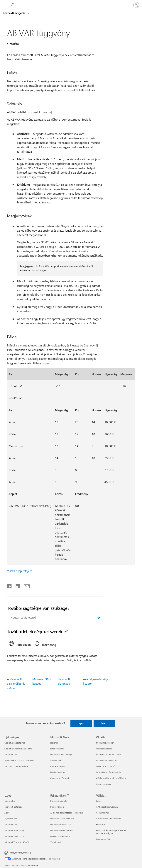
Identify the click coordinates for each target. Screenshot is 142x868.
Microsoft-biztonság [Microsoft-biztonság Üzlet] (13, 807)
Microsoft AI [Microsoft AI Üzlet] (10, 801)
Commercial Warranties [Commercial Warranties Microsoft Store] (61, 778)
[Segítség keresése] (13, 5)
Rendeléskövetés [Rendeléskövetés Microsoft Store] (58, 766)
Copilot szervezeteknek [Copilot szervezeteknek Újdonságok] (15, 743)
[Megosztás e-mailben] (25, 585)
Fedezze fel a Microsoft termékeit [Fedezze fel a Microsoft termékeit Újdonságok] (19, 760)
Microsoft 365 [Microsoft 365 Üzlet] (11, 824)
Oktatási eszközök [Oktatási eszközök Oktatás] (104, 749)
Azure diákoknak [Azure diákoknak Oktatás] (103, 784)
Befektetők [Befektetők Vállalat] (101, 824)
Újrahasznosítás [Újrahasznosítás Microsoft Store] (58, 772)
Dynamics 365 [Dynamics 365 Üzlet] (11, 819)
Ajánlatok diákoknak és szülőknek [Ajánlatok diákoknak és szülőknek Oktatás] (111, 778)
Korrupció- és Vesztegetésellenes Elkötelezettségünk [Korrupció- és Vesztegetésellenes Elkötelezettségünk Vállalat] (111, 832)
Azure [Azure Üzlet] (7, 813)
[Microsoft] (71, 3)
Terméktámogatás (14, 13)
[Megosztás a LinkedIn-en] (16, 585)
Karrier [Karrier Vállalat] (99, 801)
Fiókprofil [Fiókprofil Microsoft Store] (54, 743)
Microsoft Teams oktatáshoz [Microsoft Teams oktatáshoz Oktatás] (109, 755)
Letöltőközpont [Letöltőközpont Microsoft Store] (57, 749)
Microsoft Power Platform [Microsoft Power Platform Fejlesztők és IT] (62, 830)
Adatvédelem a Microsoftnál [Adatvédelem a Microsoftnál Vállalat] (109, 819)
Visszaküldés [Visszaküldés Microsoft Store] (56, 760)
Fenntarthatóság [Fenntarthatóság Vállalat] (104, 839)
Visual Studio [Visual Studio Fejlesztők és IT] (56, 842)
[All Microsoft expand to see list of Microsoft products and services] (5, 5)
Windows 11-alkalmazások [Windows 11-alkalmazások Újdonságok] (16, 766)
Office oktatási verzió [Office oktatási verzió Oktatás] (106, 766)
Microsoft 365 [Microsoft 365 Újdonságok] (11, 755)
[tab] (21, 644)
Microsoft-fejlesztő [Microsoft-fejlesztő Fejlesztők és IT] (59, 801)
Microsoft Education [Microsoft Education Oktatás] (105, 743)
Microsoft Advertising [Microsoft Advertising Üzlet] (14, 830)
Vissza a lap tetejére (20, 571)
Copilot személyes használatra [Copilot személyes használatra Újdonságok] (18, 749)
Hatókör (14, 44)
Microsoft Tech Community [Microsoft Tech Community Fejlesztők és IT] (62, 819)
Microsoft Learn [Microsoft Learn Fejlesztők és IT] (57, 807)
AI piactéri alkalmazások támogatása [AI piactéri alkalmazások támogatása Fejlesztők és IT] (67, 813)
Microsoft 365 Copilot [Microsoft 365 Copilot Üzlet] (14, 836)
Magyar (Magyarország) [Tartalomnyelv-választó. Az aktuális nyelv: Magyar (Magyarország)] (21, 853)
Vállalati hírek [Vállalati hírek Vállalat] (102, 813)
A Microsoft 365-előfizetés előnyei (16, 683)
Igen (81, 723)
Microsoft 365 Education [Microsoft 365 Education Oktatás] (107, 760)
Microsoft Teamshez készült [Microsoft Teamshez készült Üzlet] (17, 842)
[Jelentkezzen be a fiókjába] (136, 5)
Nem (104, 723)
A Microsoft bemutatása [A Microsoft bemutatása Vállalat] (107, 807)
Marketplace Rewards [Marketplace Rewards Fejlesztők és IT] (60, 836)
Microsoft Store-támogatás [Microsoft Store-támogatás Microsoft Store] (62, 755)
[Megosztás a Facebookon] (10, 585)
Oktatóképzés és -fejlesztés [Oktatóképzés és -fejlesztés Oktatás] (108, 772)
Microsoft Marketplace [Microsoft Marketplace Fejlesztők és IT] (60, 824)
